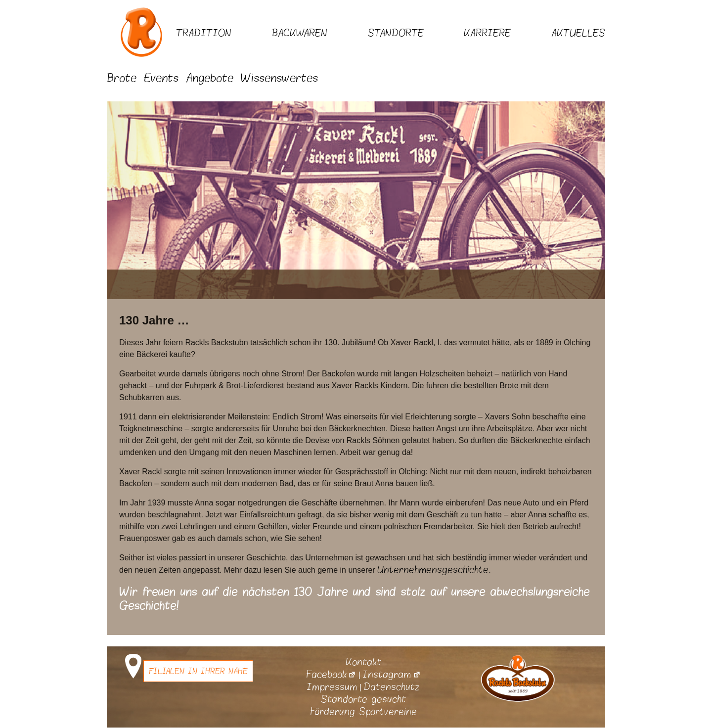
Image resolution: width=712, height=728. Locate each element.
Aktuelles (578, 33)
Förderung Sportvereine (363, 712)
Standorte (396, 33)
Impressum (332, 687)
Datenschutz (392, 687)
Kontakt (363, 662)
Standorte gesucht (363, 699)
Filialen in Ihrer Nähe (198, 671)
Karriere (487, 33)
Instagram (391, 675)
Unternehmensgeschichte (433, 570)
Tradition (204, 33)
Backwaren (300, 33)
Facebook (331, 675)
